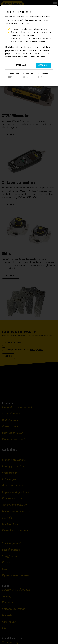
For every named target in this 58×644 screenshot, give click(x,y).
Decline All (21, 65)
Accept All (43, 65)
